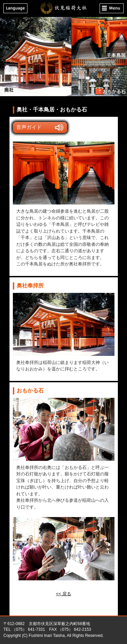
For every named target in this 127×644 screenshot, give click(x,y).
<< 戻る (63, 594)
